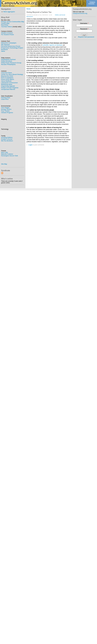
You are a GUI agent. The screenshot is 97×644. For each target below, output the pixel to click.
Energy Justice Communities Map (13, 22)
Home (29, 9)
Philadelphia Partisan (8, 60)
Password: (84, 29)
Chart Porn (5, 99)
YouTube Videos (7, 27)
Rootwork (4, 50)
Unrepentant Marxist (8, 89)
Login (30, 145)
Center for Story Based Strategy (12, 74)
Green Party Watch (8, 79)
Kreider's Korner (7, 139)
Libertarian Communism (9, 83)
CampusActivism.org (80, 13)
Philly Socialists (7, 61)
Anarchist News (7, 73)
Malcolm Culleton (7, 154)
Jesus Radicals (6, 81)
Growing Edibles (7, 138)
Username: (84, 23)
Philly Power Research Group (11, 63)
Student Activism (7, 33)
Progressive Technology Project (12, 48)
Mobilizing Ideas (7, 84)
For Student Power (8, 35)
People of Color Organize (10, 88)
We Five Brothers (7, 141)
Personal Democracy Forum (11, 46)
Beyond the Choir (7, 76)
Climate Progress (7, 113)
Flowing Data (6, 98)
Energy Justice (6, 109)
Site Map (4, 164)
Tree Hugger (5, 108)
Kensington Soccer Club (10, 156)
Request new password (86, 37)
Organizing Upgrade (8, 86)
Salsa (3, 51)
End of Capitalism (7, 78)
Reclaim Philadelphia (8, 64)
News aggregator (9, 12)
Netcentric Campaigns (9, 43)
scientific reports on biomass (53, 45)
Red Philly (5, 25)
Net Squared (5, 45)
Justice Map (5, 23)
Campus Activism (92, 3)
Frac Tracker (5, 111)
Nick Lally (5, 152)
